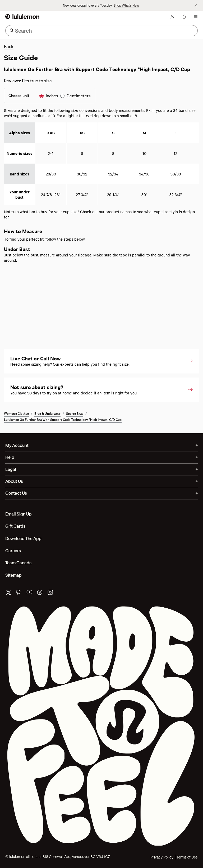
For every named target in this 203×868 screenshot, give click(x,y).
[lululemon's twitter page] (8, 593)
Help (101, 457)
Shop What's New (126, 5)
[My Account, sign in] (172, 17)
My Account (101, 445)
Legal (101, 469)
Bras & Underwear (47, 413)
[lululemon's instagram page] (51, 593)
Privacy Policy (162, 857)
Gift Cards (15, 526)
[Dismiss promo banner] (196, 5)
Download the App (23, 538)
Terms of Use (187, 857)
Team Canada (19, 563)
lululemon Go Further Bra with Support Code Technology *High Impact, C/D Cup (63, 419)
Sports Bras (75, 413)
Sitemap (13, 575)
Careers (13, 550)
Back (9, 46)
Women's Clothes (16, 413)
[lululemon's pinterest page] (19, 593)
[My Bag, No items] (184, 17)
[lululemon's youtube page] (30, 593)
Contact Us (101, 493)
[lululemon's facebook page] (40, 593)
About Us (101, 481)
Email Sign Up (19, 514)
